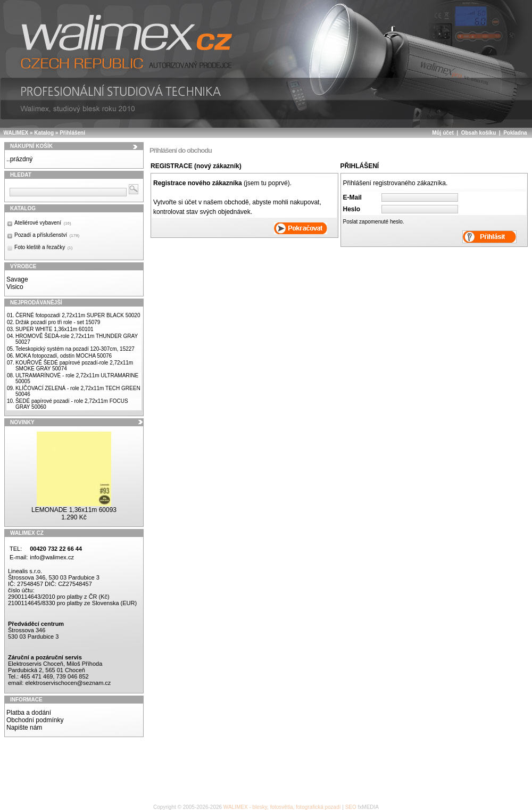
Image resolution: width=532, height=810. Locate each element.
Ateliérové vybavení (43, 223)
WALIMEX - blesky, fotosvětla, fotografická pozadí (282, 807)
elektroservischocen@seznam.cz (68, 683)
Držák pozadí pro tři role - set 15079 (58, 322)
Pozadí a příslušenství (47, 235)
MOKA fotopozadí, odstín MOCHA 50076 (64, 356)
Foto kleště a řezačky (43, 247)
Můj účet (443, 133)
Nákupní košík (31, 146)
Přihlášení (72, 133)
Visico (15, 287)
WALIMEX (16, 133)
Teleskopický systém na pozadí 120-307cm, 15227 (75, 349)
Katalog (44, 133)
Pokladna (515, 133)
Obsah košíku (479, 133)
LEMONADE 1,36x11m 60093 (74, 510)
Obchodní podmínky (35, 720)
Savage (17, 279)
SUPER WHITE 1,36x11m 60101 (55, 329)
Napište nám (24, 728)
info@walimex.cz (52, 557)
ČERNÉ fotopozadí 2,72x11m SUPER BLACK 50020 (78, 315)
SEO (351, 807)
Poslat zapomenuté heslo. (374, 222)
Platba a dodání (29, 713)
